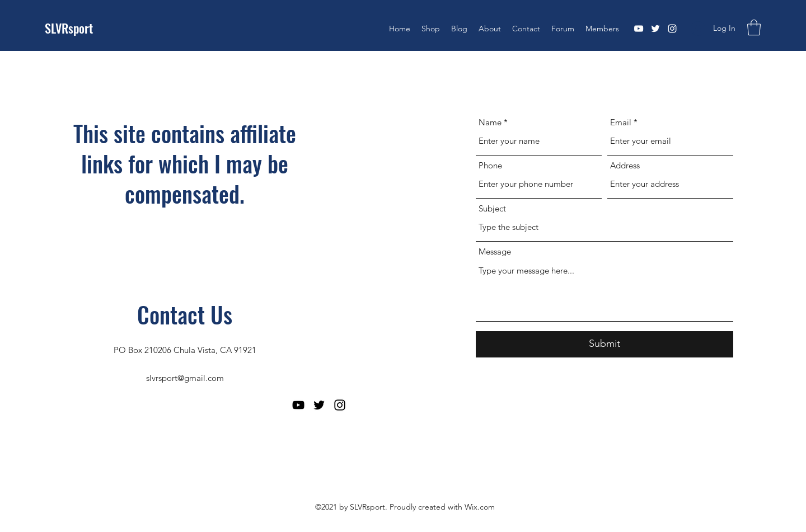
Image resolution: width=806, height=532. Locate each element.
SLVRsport (69, 28)
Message (495, 251)
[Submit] (604, 344)
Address (625, 165)
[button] (754, 28)
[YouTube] (639, 29)
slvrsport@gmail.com (185, 378)
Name (490, 122)
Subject (492, 208)
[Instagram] (672, 29)
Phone (490, 165)
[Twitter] (655, 29)
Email (621, 122)
